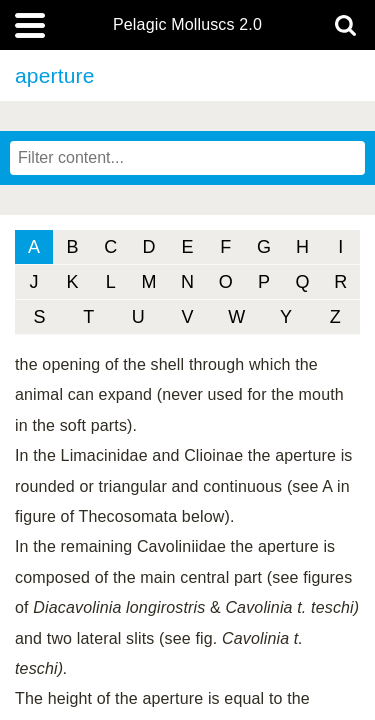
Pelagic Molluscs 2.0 (187, 25)
